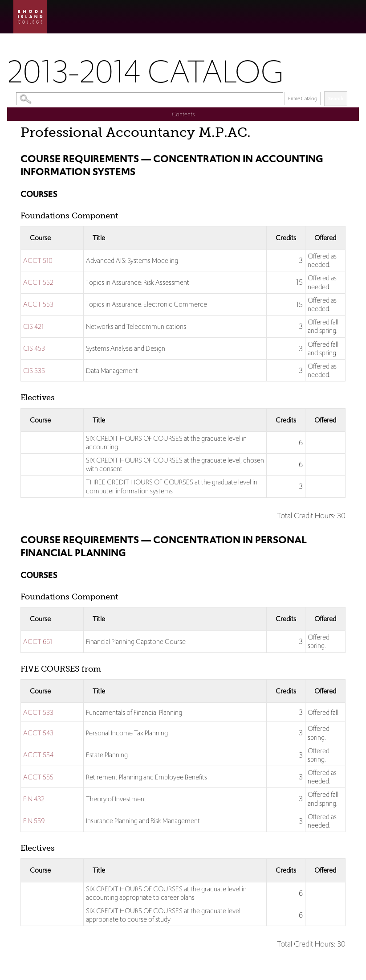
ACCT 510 (38, 260)
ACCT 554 (38, 755)
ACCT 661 (38, 642)
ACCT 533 (38, 712)
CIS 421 (33, 326)
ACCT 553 (38, 304)
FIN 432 (34, 799)
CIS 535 (34, 371)
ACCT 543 (38, 733)
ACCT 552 (38, 282)
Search (336, 98)
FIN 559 (34, 821)
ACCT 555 (38, 777)
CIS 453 (34, 348)
